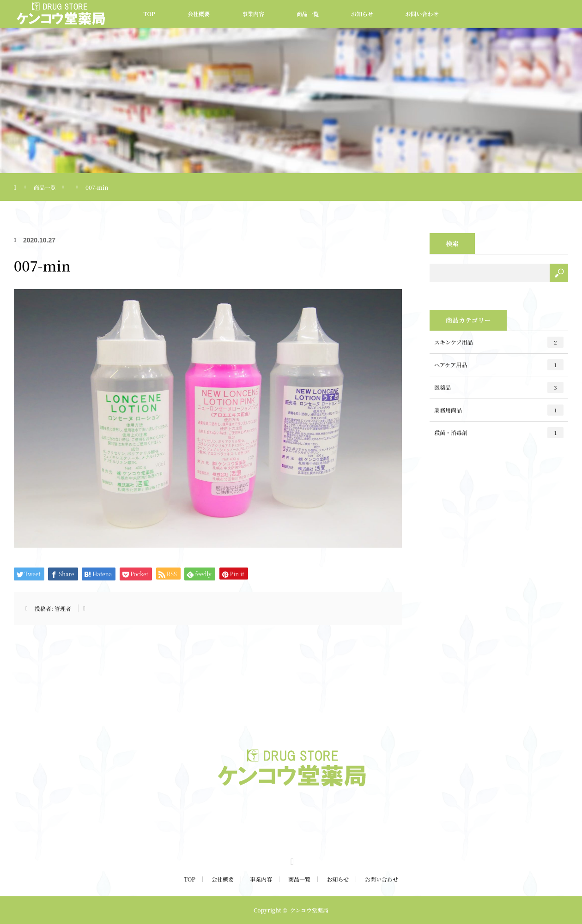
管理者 (63, 608)
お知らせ (362, 14)
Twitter (291, 860)
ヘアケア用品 (499, 365)
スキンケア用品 (499, 342)
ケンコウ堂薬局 (309, 910)
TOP (149, 14)
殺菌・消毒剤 (499, 433)
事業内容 (253, 14)
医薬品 (499, 387)
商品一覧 (308, 14)
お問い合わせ (422, 14)
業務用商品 (499, 410)
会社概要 (199, 14)
